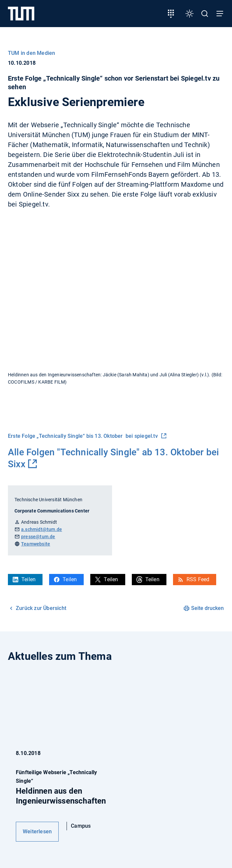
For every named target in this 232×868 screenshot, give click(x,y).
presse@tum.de (38, 537)
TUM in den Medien (31, 53)
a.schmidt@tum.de (42, 529)
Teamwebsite (36, 544)
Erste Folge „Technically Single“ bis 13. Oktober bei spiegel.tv (84, 436)
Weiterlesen (37, 831)
